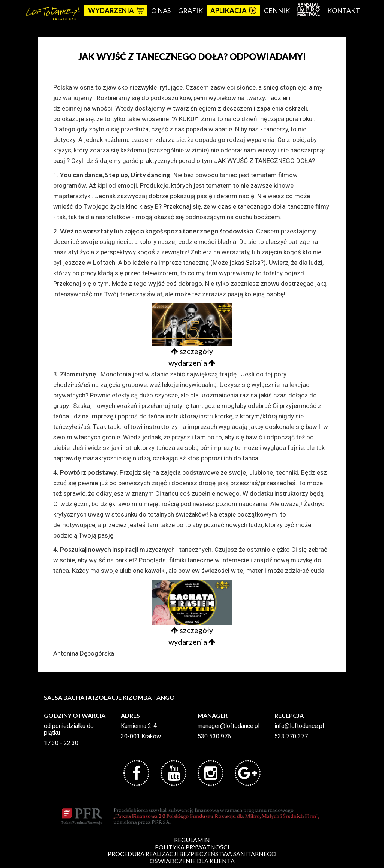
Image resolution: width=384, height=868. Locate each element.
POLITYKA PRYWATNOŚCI (192, 847)
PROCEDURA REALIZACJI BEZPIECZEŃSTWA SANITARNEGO (192, 854)
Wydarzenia (116, 10)
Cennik (277, 10)
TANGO (164, 697)
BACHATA (78, 697)
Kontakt (344, 10)
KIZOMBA (137, 697)
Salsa (253, 262)
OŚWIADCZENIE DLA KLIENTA (192, 861)
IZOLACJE (107, 697)
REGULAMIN (192, 840)
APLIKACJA (233, 10)
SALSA (53, 697)
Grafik (190, 10)
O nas (161, 10)
